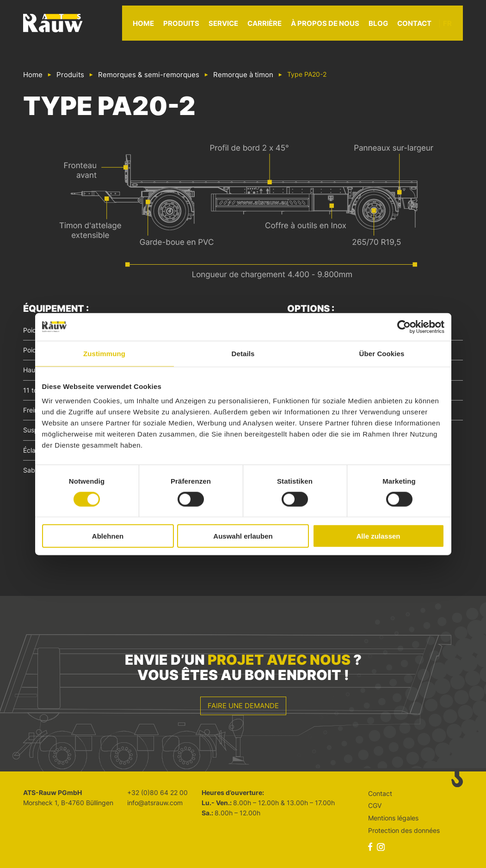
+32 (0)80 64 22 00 (157, 792)
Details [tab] (243, 353)
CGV (375, 805)
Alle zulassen (378, 536)
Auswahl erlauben (243, 536)
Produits (192, 27)
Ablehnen (108, 536)
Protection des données (404, 830)
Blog (389, 27)
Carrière (276, 27)
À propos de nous (336, 27)
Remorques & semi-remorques (149, 75)
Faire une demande (243, 706)
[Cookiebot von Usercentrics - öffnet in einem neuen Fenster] (404, 327)
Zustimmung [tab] (104, 353)
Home (154, 27)
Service (234, 27)
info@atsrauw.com (155, 803)
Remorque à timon (243, 75)
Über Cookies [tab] (382, 353)
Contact (425, 27)
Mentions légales (393, 818)
